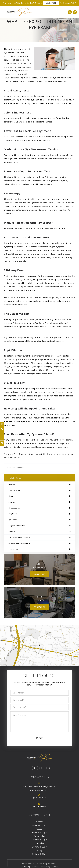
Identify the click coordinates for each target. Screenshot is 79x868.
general (12, 484)
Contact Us (39, 607)
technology (13, 549)
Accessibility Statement (30, 867)
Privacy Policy (45, 867)
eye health (13, 520)
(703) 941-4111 (39, 798)
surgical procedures (17, 526)
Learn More (51, 3)
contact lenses (15, 508)
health (11, 496)
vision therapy (15, 490)
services (12, 502)
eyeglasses (13, 514)
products (12, 532)
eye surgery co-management (20, 537)
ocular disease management (20, 543)
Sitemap (55, 867)
